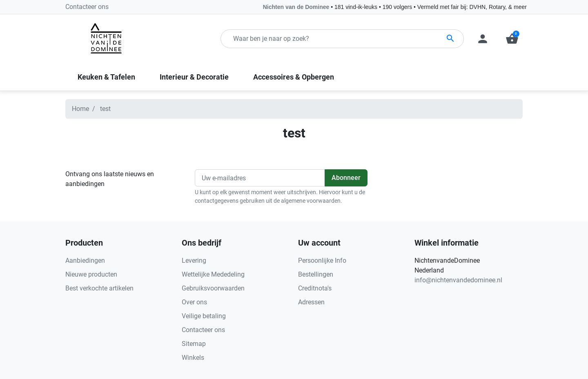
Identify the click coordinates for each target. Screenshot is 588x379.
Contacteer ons (87, 7)
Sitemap (194, 344)
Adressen (311, 302)
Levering (194, 260)
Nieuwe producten (91, 274)
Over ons (194, 302)
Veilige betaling (204, 316)
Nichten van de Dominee (297, 7)
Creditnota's (315, 288)
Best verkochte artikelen (99, 288)
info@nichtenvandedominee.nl (458, 280)
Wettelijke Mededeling (213, 274)
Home (80, 109)
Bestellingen (316, 274)
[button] (512, 39)
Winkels (193, 358)
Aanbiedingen (85, 260)
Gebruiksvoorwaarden (213, 288)
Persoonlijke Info (322, 260)
